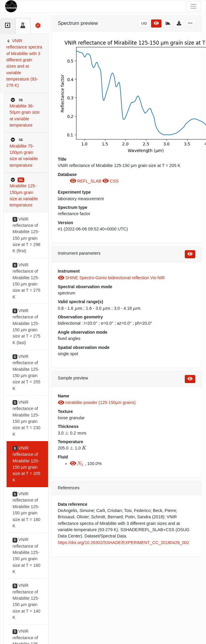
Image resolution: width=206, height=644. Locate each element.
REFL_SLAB (86, 181)
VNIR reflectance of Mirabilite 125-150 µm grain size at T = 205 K (26, 464)
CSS (110, 181)
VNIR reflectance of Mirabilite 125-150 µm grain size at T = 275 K (26, 281)
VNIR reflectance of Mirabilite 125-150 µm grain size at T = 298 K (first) (26, 235)
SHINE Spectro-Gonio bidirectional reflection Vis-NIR (112, 278)
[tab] (8, 26)
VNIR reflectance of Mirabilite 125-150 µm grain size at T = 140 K (26, 601)
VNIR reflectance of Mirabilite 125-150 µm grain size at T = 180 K (26, 510)
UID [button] (144, 23)
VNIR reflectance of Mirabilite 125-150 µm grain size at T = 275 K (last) (26, 327)
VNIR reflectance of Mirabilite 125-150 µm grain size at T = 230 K (26, 418)
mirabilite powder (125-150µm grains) (97, 402)
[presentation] (79, 309)
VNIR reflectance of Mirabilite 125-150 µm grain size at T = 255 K (26, 372)
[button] (26, 113)
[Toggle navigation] (193, 6)
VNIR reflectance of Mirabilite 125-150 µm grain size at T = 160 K (26, 556)
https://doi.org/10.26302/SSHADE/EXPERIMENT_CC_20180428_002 (124, 543)
